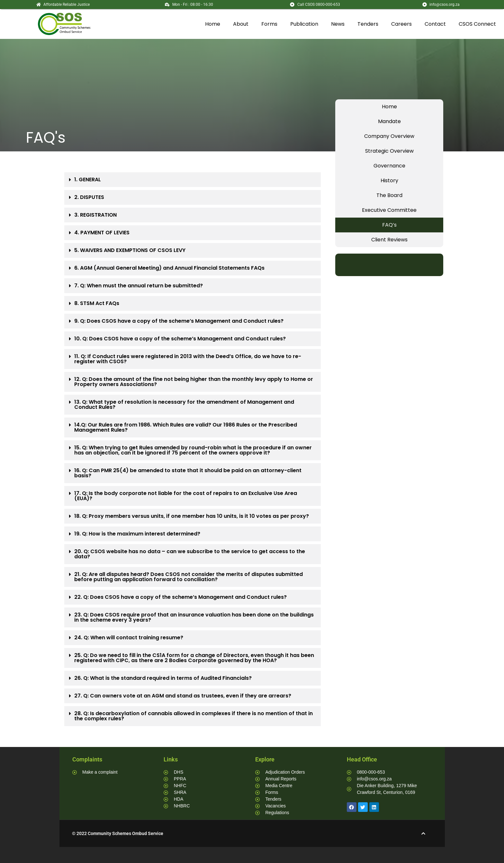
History (389, 180)
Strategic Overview (389, 151)
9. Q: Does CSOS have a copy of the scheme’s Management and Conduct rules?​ (179, 321)
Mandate (389, 121)
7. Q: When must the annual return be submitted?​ (139, 286)
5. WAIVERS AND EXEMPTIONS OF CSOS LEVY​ (130, 250)
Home (213, 24)
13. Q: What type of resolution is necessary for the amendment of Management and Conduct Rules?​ (184, 405)
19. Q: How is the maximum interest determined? (137, 534)
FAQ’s (389, 225)
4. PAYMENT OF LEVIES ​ (103, 233)
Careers (401, 24)
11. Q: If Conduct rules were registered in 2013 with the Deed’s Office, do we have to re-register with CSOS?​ (188, 359)
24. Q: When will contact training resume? (129, 638)
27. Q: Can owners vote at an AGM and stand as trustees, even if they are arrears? (183, 696)
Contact (435, 24)
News (338, 24)
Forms (269, 24)
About (241, 24)
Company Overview (389, 136)
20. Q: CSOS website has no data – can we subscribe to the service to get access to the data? (190, 554)
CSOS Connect (477, 24)
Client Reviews (389, 240)
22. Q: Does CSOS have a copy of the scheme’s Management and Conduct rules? (180, 597)
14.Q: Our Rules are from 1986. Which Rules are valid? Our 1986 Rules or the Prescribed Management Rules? (186, 427)
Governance (389, 166)
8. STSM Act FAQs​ (97, 303)
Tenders (368, 24)
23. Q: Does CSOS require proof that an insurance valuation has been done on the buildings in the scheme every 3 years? (194, 617)
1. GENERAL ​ (88, 180)
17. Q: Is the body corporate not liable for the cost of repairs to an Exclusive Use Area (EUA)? (186, 496)
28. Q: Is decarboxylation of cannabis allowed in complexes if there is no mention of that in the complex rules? (194, 716)
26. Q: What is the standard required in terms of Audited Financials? (163, 678)
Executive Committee (389, 210)
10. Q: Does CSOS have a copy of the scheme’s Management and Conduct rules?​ (180, 339)
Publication (304, 24)
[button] (193, 180)
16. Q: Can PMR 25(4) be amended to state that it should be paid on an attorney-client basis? (188, 473)
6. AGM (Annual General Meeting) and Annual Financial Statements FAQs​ (169, 268)
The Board (389, 195)
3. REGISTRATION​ (95, 215)
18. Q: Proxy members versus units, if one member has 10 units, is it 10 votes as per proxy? (192, 516)
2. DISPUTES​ (89, 197)
